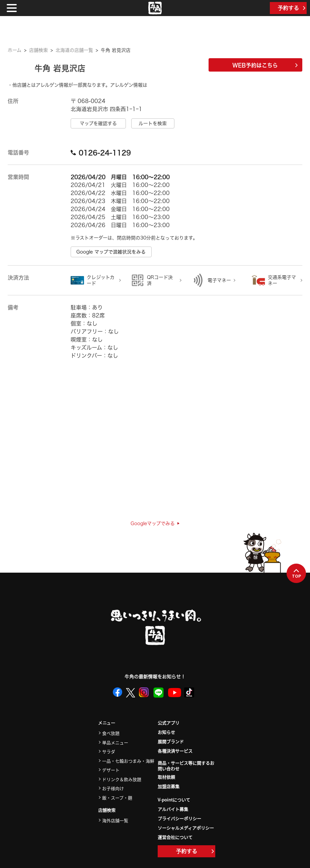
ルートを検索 (153, 123)
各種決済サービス (175, 751)
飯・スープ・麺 (117, 798)
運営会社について (175, 837)
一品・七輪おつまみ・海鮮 (128, 761)
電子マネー (219, 280)
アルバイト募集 (173, 809)
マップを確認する (98, 123)
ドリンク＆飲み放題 (122, 779)
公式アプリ (169, 723)
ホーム (15, 50)
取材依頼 (166, 777)
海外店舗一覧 (115, 820)
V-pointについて (174, 800)
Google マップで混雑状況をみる (111, 252)
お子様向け (113, 788)
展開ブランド (171, 741)
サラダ (109, 751)
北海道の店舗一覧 (74, 50)
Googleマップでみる (155, 523)
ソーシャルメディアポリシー (186, 828)
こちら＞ (157, 85)
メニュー (107, 723)
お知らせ (166, 732)
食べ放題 (111, 733)
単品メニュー (115, 742)
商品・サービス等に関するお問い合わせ (186, 766)
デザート (111, 770)
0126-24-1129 (101, 153)
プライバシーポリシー (179, 818)
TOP (296, 574)
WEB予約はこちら (265, 65)
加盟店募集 (169, 786)
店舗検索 (38, 50)
